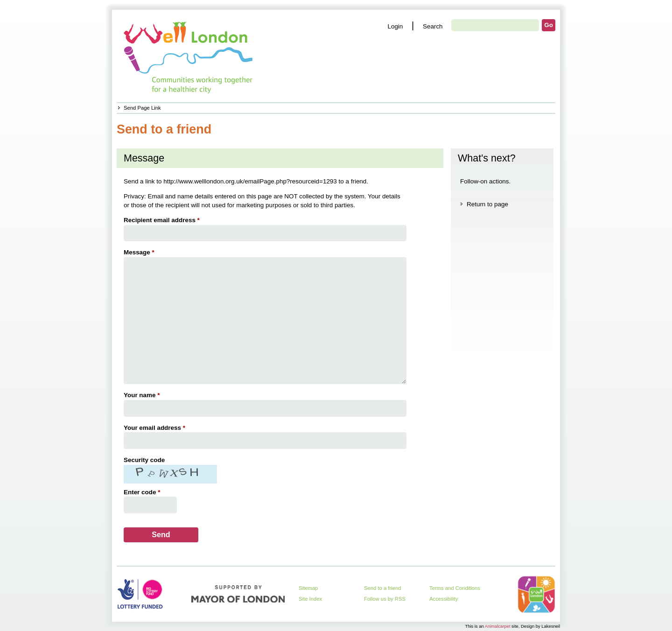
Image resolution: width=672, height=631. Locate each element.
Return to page (487, 204)
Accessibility (444, 599)
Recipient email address (163, 220)
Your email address (156, 428)
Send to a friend (383, 588)
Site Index (310, 599)
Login (395, 26)
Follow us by (385, 599)
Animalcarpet (498, 626)
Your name (143, 395)
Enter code (143, 492)
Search (433, 26)
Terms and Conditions (455, 588)
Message (140, 252)
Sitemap (308, 588)
